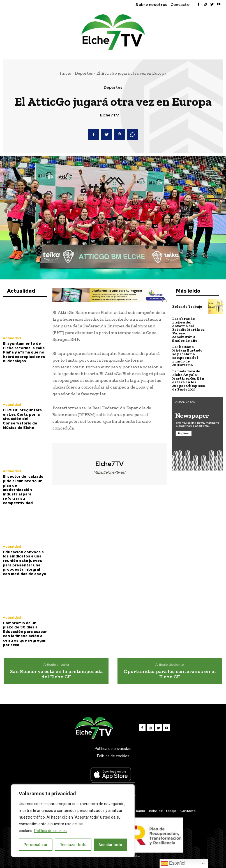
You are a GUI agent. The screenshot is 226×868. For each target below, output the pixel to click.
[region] (73, 821)
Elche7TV (109, 115)
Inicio (65, 73)
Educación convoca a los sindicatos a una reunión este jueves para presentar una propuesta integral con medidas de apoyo (25, 563)
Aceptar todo (110, 845)
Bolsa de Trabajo (187, 306)
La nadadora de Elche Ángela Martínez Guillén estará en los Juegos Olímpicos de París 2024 (189, 380)
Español (173, 864)
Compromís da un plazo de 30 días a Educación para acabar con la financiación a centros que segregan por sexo (25, 634)
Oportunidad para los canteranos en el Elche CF (170, 674)
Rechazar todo (73, 845)
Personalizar (36, 845)
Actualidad (12, 338)
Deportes (84, 73)
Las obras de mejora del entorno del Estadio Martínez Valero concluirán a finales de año (188, 329)
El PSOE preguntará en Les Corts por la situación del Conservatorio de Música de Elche (22, 419)
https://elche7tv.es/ (109, 472)
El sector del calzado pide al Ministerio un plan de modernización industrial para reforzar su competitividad (23, 490)
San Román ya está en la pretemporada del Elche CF (56, 674)
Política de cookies (50, 831)
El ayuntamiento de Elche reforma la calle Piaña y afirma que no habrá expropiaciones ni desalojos (24, 352)
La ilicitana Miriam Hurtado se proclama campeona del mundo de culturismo (187, 356)
